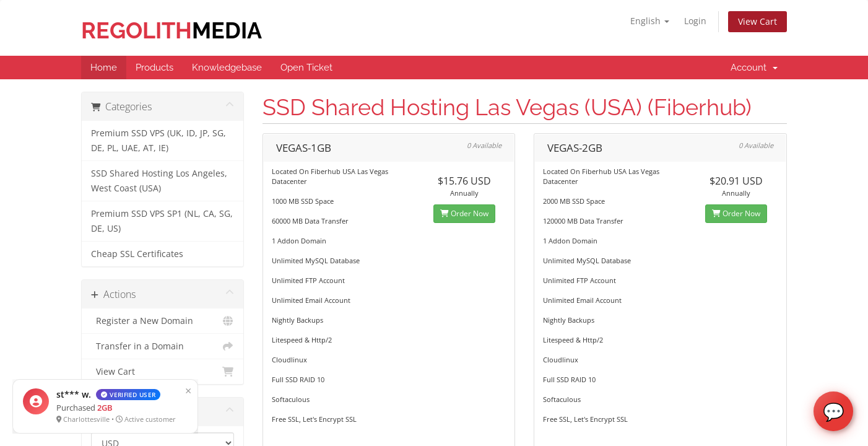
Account (754, 68)
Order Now (464, 213)
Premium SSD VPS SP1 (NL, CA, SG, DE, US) (162, 221)
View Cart (757, 21)
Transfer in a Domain (163, 346)
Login (695, 21)
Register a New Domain (163, 321)
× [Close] (183, 390)
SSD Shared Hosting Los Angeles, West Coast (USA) (159, 181)
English (650, 21)
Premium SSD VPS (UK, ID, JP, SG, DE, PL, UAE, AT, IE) (158, 141)
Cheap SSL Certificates (137, 254)
